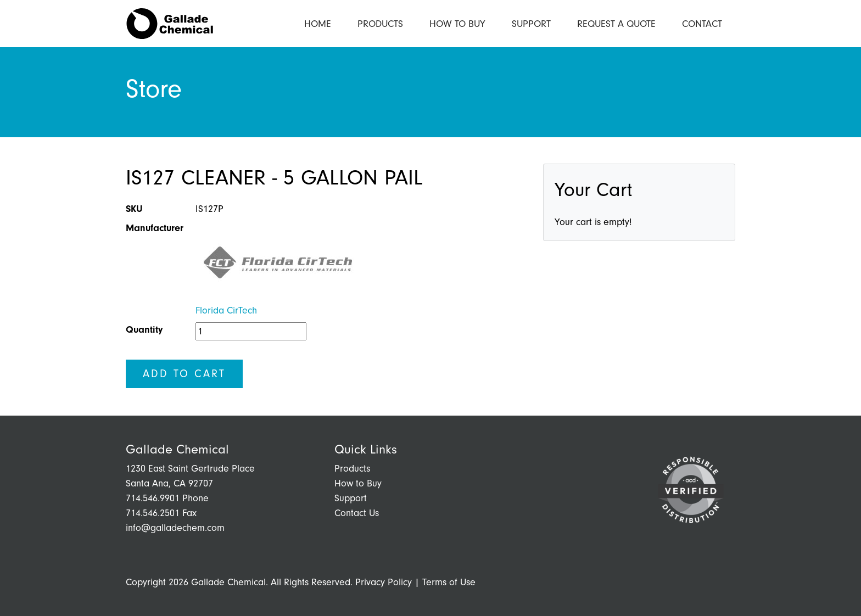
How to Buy (457, 24)
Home (318, 24)
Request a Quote (616, 24)
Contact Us (357, 513)
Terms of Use (449, 582)
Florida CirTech (226, 310)
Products (380, 24)
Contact (702, 24)
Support (531, 24)
